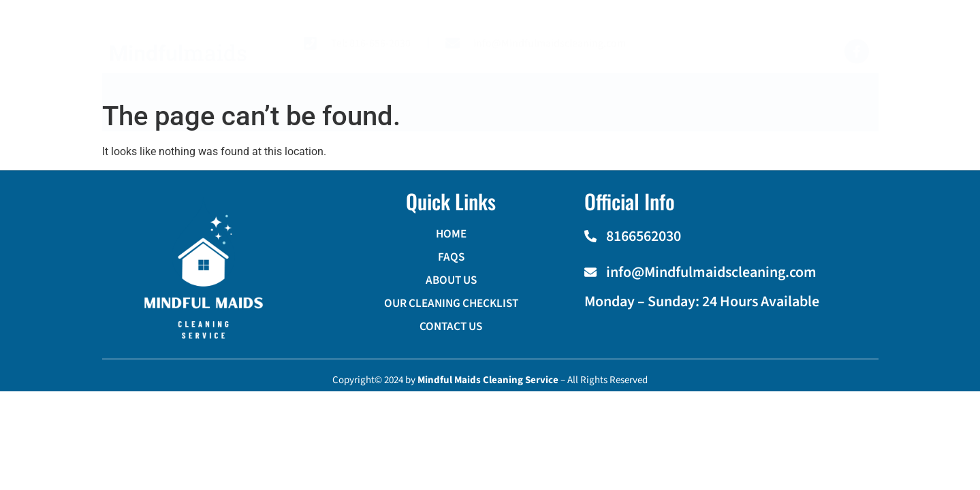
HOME (250, 99)
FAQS (319, 99)
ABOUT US (400, 99)
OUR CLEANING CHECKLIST (535, 99)
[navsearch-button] (848, 97)
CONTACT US (676, 99)
